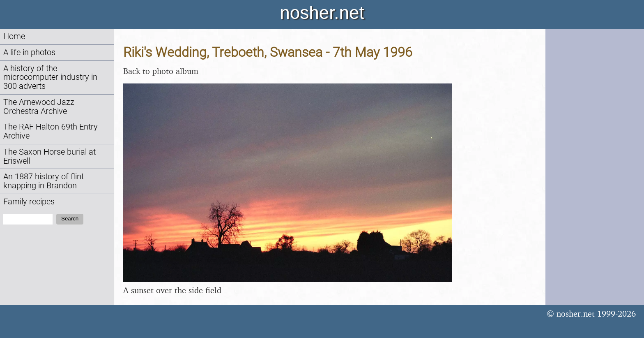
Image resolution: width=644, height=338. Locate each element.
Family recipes (29, 202)
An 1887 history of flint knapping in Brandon (44, 181)
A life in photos (29, 52)
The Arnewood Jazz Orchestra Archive (39, 107)
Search (70, 219)
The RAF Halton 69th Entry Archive (51, 131)
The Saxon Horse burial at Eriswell (49, 156)
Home (14, 36)
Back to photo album (161, 71)
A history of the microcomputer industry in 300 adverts (50, 78)
